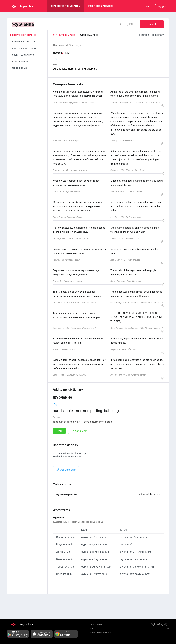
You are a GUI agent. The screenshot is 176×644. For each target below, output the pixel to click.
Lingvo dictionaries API (100, 632)
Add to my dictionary (25, 48)
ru (121, 24)
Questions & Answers (101, 6)
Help (92, 628)
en (131, 24)
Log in (149, 7)
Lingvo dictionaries (24, 35)
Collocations (20, 62)
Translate (152, 24)
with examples (89, 35)
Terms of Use (96, 624)
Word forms (19, 68)
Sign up (162, 7)
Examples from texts (25, 42)
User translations (23, 55)
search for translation (66, 6)
